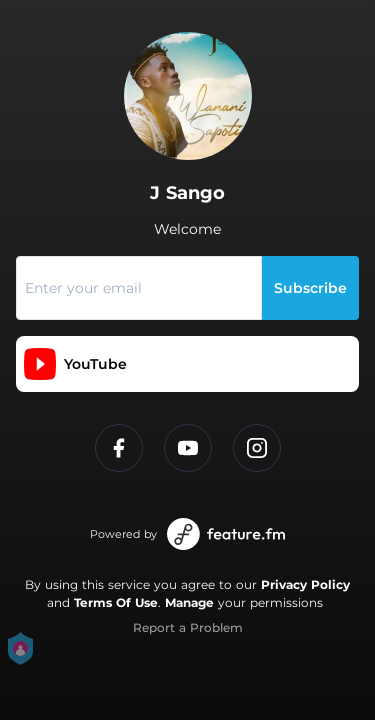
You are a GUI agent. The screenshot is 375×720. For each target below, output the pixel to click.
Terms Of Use (116, 602)
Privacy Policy (305, 584)
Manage (189, 602)
